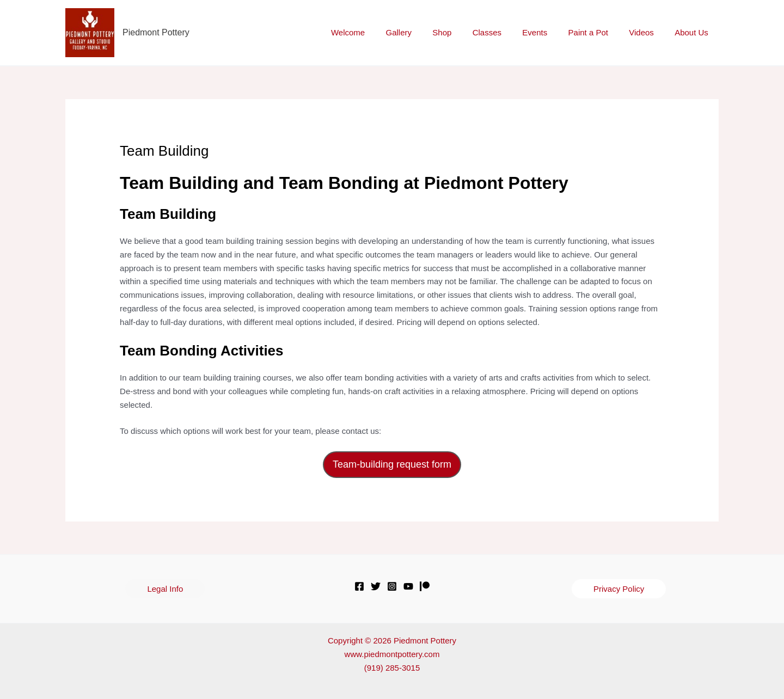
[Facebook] (359, 586)
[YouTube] (408, 586)
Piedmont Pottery (156, 32)
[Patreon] (425, 586)
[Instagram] (392, 586)
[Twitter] (376, 586)
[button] (165, 589)
